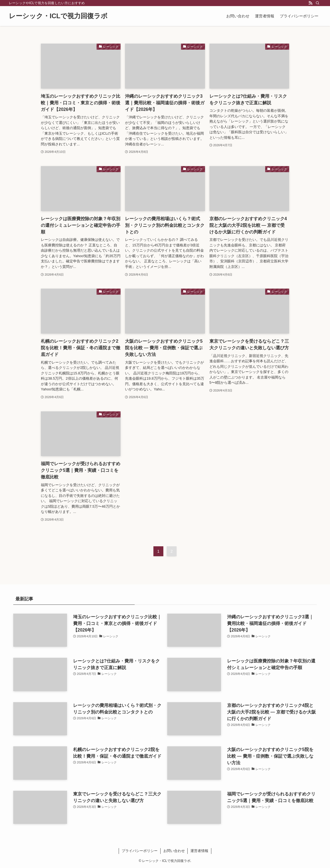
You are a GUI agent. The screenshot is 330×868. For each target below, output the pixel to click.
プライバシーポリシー (140, 851)
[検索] (318, 3)
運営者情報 (199, 851)
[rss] (310, 3)
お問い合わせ (174, 851)
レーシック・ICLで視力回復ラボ (58, 16)
